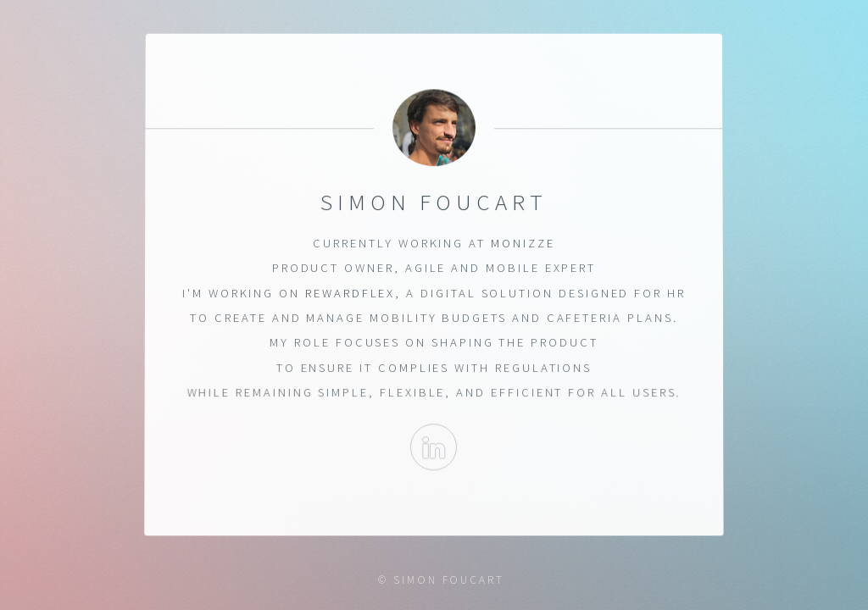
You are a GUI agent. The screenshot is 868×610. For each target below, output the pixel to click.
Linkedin (434, 448)
